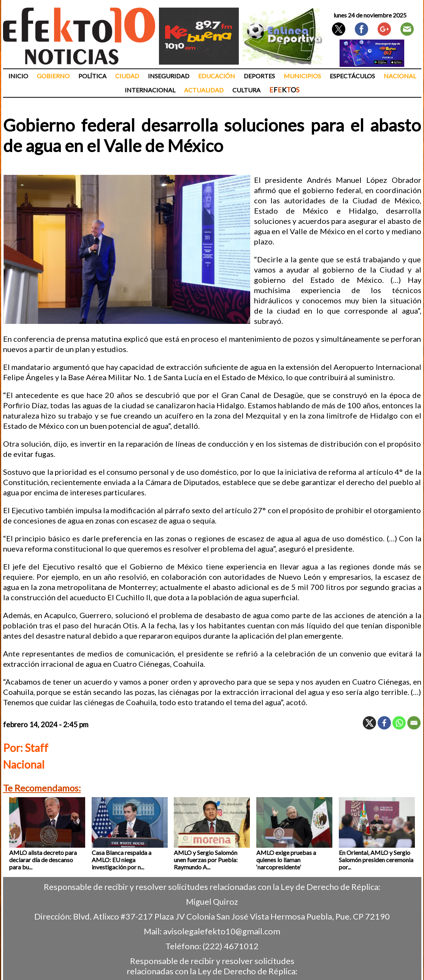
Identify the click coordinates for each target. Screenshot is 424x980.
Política (92, 76)
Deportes (259, 76)
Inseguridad (169, 76)
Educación (217, 76)
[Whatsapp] (399, 723)
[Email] (414, 723)
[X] (369, 723)
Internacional (150, 90)
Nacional (400, 76)
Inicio (18, 76)
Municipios (302, 76)
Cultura (246, 90)
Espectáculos (352, 76)
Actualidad (204, 90)
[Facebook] (384, 723)
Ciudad (127, 76)
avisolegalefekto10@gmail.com (222, 931)
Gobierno (53, 76)
